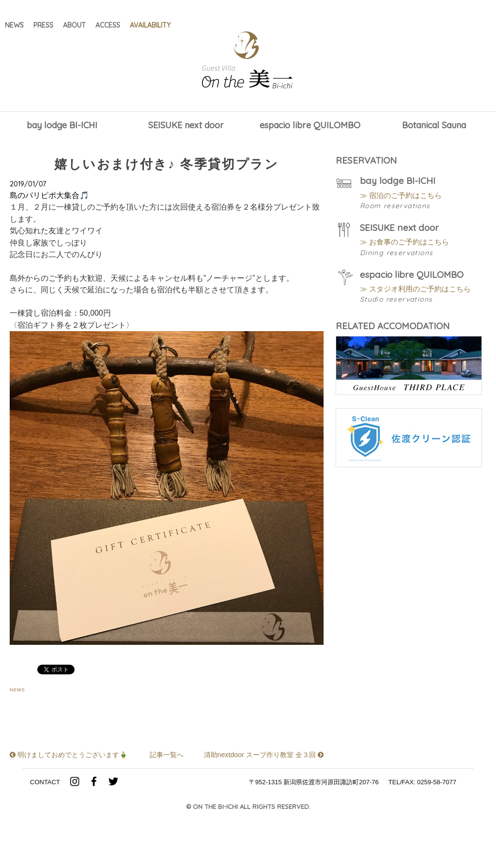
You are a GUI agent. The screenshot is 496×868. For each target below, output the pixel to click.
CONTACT (45, 828)
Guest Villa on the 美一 (248, 61)
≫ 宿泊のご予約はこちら (406, 198)
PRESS (43, 26)
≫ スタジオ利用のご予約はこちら (423, 301)
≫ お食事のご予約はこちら (411, 250)
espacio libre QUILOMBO (310, 126)
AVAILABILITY (150, 26)
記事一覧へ (167, 786)
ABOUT (74, 26)
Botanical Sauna (434, 126)
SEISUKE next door (186, 126)
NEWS (14, 26)
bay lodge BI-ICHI (62, 126)
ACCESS (108, 26)
